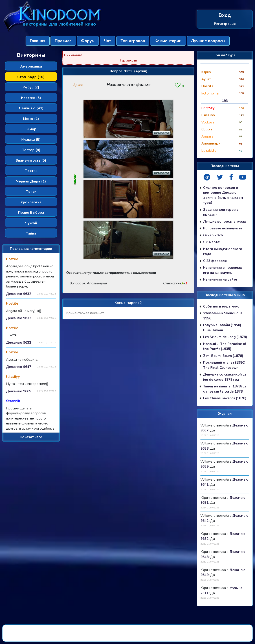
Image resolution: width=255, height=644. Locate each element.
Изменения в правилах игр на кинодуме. (223, 270)
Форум (88, 41)
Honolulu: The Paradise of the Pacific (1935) (225, 346)
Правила (63, 41)
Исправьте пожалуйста (223, 228)
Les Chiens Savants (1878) (225, 398)
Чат (108, 41)
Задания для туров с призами (221, 212)
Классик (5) (31, 98)
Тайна (31, 233)
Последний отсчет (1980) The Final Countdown (224, 365)
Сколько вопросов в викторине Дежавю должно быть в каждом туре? (223, 195)
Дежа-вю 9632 (19, 294)
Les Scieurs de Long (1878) (225, 337)
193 (225, 101)
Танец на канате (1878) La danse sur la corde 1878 (225, 389)
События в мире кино (221, 306)
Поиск (31, 192)
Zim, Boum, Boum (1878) (223, 356)
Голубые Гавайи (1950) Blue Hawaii (222, 328)
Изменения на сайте (220, 279)
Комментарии (168, 41)
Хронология (31, 202)
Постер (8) (31, 150)
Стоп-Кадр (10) (31, 77)
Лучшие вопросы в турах (225, 222)
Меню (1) (31, 119)
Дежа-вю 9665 (19, 391)
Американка (31, 66)
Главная (38, 41)
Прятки (31, 171)
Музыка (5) (31, 140)
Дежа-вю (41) (31, 108)
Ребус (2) (31, 87)
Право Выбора (31, 213)
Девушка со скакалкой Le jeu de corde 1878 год (225, 377)
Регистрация (225, 24)
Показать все (31, 437)
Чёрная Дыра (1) (31, 181)
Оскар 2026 (213, 235)
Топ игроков (133, 41)
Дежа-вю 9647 (19, 367)
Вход (225, 15)
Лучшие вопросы (208, 41)
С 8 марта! (212, 242)
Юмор (31, 129)
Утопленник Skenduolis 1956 (223, 316)
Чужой (31, 223)
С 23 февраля (215, 261)
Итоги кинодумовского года (223, 252)
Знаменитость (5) (31, 160)
